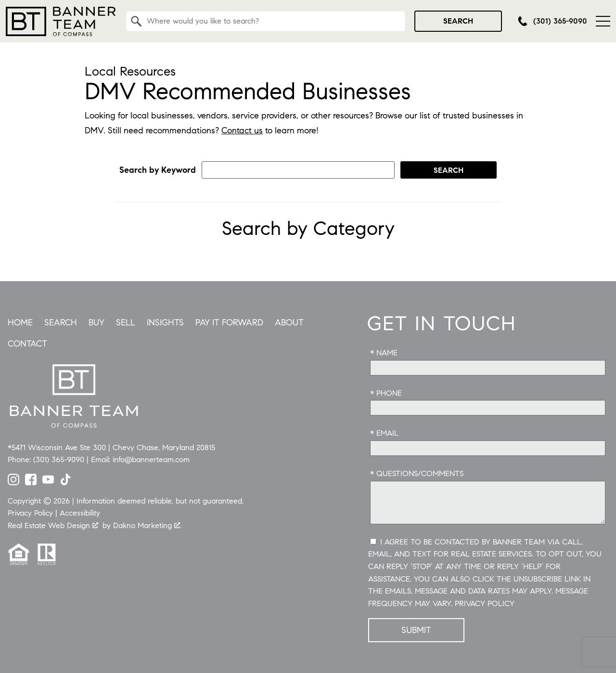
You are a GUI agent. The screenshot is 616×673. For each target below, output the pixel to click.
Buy (96, 323)
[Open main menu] (603, 21)
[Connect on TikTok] (65, 482)
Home (20, 323)
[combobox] (266, 21)
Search (458, 21)
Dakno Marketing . (147, 525)
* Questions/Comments (417, 473)
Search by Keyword (158, 170)
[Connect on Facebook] (31, 482)
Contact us (242, 130)
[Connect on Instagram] (13, 482)
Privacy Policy (485, 603)
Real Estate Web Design (53, 525)
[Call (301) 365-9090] (552, 21)
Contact (27, 344)
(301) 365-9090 (59, 459)
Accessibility (80, 513)
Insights (165, 323)
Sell (126, 323)
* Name (384, 353)
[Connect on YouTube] (48, 482)
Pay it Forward (229, 323)
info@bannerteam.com (151, 459)
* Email (384, 433)
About (289, 323)
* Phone (386, 393)
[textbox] (271, 21)
